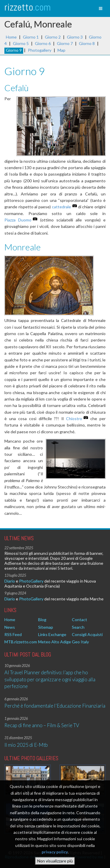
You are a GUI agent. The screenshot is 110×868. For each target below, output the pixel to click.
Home (11, 37)
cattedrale (61, 207)
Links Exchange (52, 634)
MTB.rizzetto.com (21, 642)
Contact (79, 620)
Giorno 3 (75, 37)
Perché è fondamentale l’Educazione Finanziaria (55, 706)
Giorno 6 (43, 43)
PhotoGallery (31, 581)
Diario (10, 581)
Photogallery (40, 50)
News (10, 627)
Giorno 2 (53, 37)
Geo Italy (80, 642)
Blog (42, 620)
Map (61, 50)
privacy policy (55, 855)
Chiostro (74, 419)
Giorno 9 (14, 50)
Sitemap (46, 627)
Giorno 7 (65, 43)
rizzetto (28, 7)
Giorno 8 (87, 43)
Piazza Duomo (18, 220)
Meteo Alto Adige (55, 642)
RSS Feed (13, 634)
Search (78, 627)
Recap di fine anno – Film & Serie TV (42, 725)
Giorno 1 (31, 37)
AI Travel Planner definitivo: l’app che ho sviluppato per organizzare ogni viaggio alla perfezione (50, 679)
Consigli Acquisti (87, 634)
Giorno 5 (21, 43)
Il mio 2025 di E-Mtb (26, 745)
